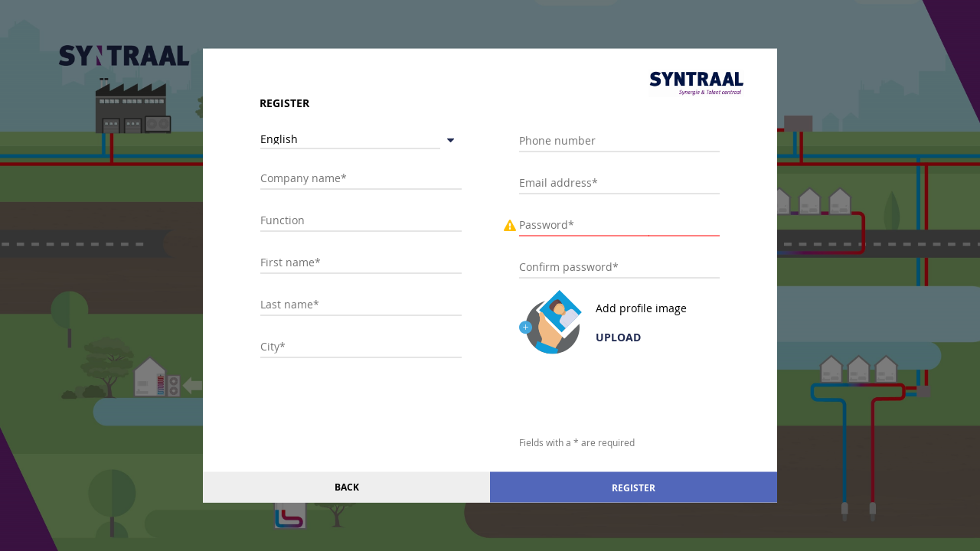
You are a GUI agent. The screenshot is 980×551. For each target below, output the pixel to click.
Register (634, 487)
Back (347, 487)
